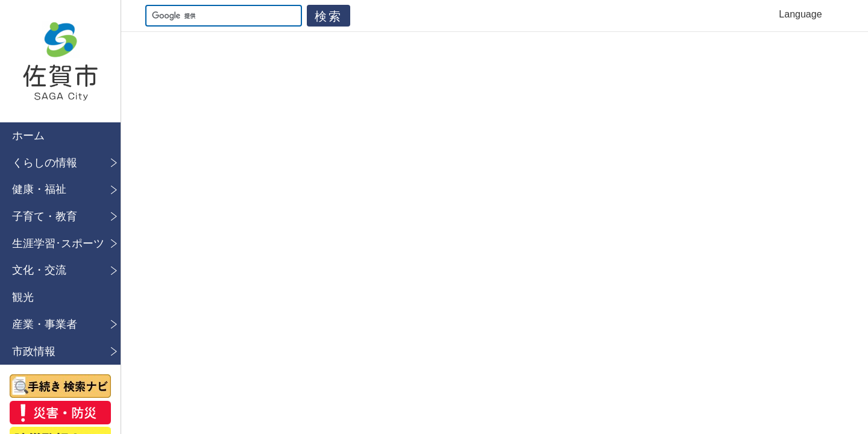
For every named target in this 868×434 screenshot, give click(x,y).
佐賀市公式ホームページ (60, 61)
